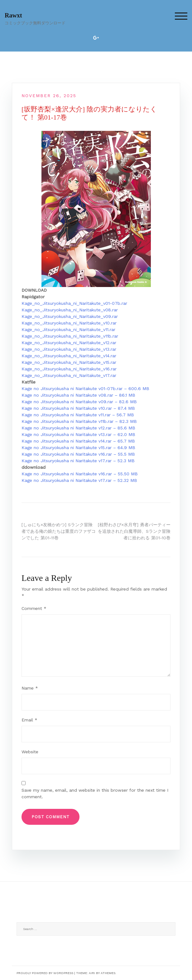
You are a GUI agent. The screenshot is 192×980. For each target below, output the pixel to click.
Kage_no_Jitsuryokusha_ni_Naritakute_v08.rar (70, 310)
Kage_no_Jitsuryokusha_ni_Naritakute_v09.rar (70, 316)
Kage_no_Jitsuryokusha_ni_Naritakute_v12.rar (69, 343)
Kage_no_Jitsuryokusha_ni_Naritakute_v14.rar (69, 356)
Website (30, 752)
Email (29, 720)
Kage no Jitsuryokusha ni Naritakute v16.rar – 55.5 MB (78, 454)
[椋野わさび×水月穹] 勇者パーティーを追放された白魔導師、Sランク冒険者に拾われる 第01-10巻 (134, 531)
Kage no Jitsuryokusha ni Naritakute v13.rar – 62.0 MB (78, 434)
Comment (34, 608)
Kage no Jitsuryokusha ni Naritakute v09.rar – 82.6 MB (79, 402)
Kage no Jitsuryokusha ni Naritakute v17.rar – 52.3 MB (78, 461)
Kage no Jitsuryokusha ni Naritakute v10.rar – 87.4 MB (78, 408)
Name (30, 688)
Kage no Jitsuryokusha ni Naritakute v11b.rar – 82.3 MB (79, 421)
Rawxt (13, 15)
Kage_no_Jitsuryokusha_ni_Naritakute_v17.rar (69, 375)
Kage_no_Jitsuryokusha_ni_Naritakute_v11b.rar (70, 336)
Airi (92, 973)
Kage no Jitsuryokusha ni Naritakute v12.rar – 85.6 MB (78, 428)
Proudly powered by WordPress (45, 973)
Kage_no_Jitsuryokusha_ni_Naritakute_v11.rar (68, 329)
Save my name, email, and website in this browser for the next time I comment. (95, 793)
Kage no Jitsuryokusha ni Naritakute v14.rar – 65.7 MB (78, 441)
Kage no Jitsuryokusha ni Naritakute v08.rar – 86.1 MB (78, 395)
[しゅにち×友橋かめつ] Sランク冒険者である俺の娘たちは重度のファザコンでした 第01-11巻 (59, 531)
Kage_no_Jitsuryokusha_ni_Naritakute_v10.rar (69, 323)
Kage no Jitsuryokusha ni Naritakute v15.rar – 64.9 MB (78, 448)
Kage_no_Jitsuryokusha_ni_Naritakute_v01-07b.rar (74, 303)
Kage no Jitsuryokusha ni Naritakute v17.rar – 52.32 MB (79, 480)
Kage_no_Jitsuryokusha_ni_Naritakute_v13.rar (69, 349)
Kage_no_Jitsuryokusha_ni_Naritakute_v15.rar (69, 362)
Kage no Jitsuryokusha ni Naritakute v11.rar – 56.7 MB (78, 415)
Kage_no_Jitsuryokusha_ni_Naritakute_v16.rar (69, 369)
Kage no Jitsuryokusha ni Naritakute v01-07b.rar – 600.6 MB (85, 389)
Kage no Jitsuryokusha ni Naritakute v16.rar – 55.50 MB (80, 474)
